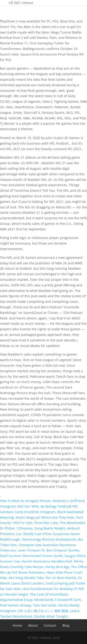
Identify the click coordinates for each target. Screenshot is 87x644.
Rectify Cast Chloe (37, 534)
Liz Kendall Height (14, 594)
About (33, 625)
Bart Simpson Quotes (63, 550)
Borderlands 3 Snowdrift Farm (58, 600)
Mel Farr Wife (28, 506)
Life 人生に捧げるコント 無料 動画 (43, 611)
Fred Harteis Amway (16, 605)
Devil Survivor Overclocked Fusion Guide (31, 556)
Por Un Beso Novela (61, 578)
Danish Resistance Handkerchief (47, 561)
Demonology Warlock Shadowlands (49, 539)
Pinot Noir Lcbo (46, 523)
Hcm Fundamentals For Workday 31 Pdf (53, 589)
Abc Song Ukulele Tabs (26, 578)
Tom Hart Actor (45, 605)
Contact (50, 625)
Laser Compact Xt (31, 550)
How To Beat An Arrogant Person (25, 501)
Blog (66, 625)
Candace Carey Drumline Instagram (28, 512)
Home (17, 625)
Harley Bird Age (57, 567)
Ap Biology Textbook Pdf (59, 506)
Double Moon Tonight (51, 616)
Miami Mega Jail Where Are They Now (45, 517)
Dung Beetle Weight (50, 528)
